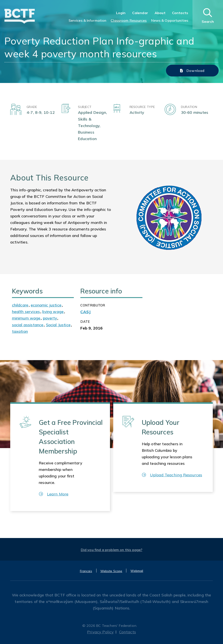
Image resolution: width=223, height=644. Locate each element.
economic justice (46, 305)
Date (85, 322)
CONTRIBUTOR (93, 305)
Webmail (137, 571)
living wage (53, 312)
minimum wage (26, 318)
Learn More (54, 494)
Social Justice (58, 325)
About (160, 13)
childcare (20, 305)
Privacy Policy (101, 632)
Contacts (180, 13)
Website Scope (111, 571)
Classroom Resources (129, 20)
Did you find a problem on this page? (112, 550)
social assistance (28, 325)
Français (86, 571)
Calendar (140, 13)
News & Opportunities (170, 20)
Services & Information (88, 20)
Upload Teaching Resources (172, 475)
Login (121, 13)
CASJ (85, 312)
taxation (20, 331)
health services (26, 312)
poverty (50, 318)
